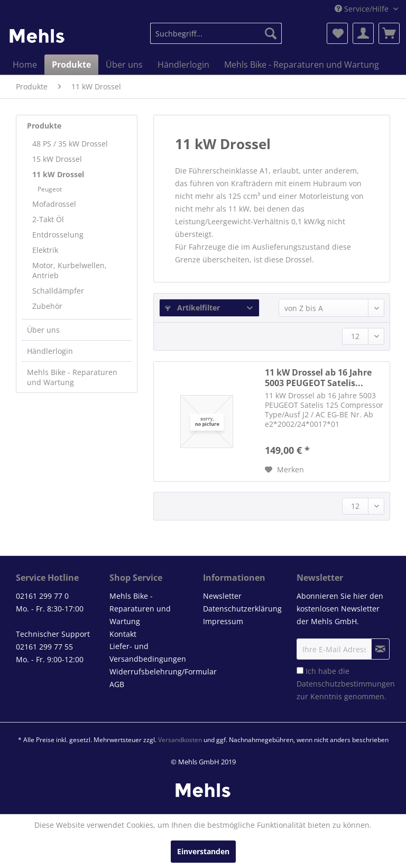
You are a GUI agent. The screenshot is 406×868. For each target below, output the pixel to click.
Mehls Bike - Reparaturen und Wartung (72, 377)
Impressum (223, 621)
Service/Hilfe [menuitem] (363, 9)
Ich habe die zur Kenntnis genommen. (346, 684)
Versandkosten (180, 740)
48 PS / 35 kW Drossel (70, 144)
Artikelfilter (192, 308)
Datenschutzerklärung (242, 609)
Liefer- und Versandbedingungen (148, 652)
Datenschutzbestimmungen (346, 684)
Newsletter (222, 596)
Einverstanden (203, 851)
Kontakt (123, 634)
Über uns (43, 330)
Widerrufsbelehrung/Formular (154, 671)
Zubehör (47, 306)
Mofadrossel (54, 204)
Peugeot (50, 189)
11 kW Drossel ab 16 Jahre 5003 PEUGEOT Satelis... (318, 378)
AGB (117, 684)
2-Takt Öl (48, 219)
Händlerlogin (50, 351)
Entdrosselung (58, 235)
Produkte (44, 126)
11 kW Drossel (58, 174)
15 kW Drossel (57, 159)
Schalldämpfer (58, 291)
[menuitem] (216, 33)
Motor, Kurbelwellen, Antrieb (70, 270)
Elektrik (45, 250)
